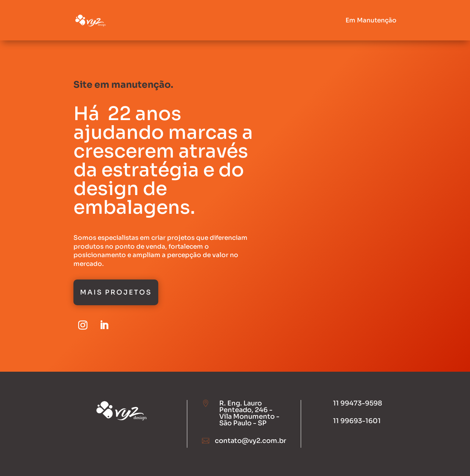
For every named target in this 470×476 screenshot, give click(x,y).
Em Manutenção (371, 20)
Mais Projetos (116, 292)
